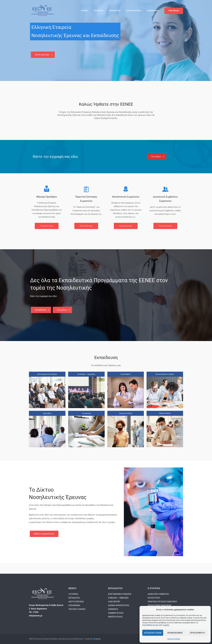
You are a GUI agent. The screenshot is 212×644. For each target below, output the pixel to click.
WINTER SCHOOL (116, 617)
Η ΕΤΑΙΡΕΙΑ (98, 11)
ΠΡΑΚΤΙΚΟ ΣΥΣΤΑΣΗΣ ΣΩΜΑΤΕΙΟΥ (162, 602)
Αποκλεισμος (175, 633)
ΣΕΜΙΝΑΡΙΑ (113, 609)
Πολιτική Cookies (174, 639)
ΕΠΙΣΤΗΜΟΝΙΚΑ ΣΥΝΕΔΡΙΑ (120, 594)
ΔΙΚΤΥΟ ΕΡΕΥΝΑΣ (134, 11)
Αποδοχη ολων (153, 633)
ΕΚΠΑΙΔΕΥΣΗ (115, 11)
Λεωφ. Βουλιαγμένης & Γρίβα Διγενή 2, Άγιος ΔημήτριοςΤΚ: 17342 (46, 609)
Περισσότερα (47, 226)
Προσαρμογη (197, 633)
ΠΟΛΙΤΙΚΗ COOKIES (77, 609)
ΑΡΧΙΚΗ (84, 11)
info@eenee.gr (36, 616)
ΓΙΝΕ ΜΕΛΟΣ (174, 11)
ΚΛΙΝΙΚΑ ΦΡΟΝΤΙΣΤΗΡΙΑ (119, 605)
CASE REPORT (114, 602)
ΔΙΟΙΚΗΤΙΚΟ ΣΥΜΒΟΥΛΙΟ (158, 594)
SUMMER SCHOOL (116, 613)
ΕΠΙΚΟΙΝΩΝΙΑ (153, 11)
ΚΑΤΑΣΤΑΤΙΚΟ (154, 598)
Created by (93, 639)
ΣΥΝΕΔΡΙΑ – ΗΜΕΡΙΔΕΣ (118, 598)
